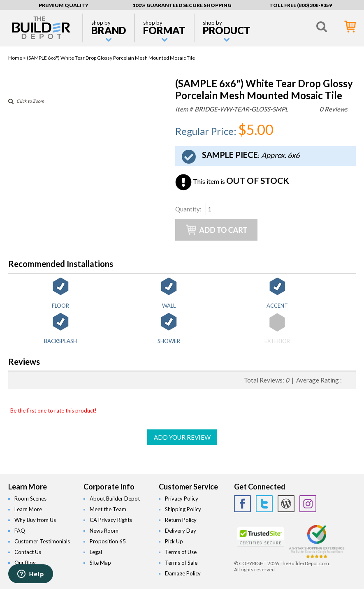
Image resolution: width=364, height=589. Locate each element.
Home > (17, 58)
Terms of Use (181, 552)
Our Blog (25, 563)
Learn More (28, 509)
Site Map (100, 563)
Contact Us (28, 552)
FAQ (20, 531)
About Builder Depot (115, 499)
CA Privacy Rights (111, 520)
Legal (96, 552)
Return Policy (181, 520)
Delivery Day (181, 531)
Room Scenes (30, 499)
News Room (104, 531)
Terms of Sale (181, 563)
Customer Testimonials (42, 541)
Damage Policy (183, 573)
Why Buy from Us (35, 520)
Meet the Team (108, 509)
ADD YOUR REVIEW (182, 437)
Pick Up (174, 541)
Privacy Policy (182, 499)
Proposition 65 (108, 541)
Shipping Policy (183, 509)
